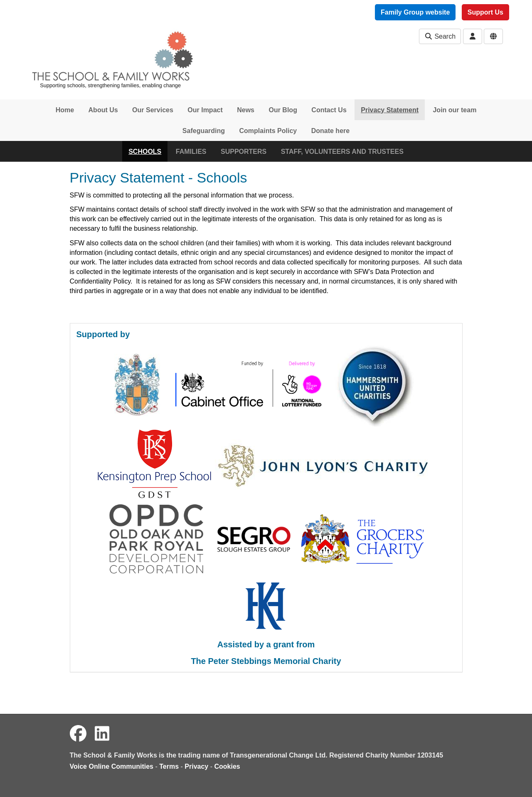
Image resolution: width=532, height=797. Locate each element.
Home (65, 110)
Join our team (454, 110)
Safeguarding (204, 131)
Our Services (153, 110)
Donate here (330, 131)
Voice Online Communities (112, 766)
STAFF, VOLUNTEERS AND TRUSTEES (342, 152)
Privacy (196, 766)
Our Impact (205, 110)
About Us (103, 110)
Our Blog (283, 110)
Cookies (227, 766)
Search (440, 36)
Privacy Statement (390, 110)
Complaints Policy (268, 131)
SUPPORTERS (244, 152)
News (246, 110)
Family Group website (415, 12)
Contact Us (329, 110)
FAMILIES (191, 152)
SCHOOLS (145, 152)
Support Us (485, 12)
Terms (169, 766)
